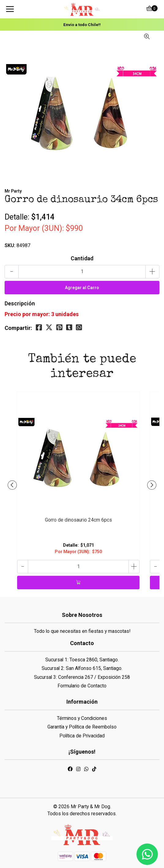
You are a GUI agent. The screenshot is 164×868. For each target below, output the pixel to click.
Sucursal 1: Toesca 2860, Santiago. (82, 660)
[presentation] (12, 485)
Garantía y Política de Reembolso (82, 727)
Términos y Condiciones (82, 718)
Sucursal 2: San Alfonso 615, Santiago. (82, 668)
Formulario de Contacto (82, 686)
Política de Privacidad (82, 736)
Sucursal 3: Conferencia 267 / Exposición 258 (82, 677)
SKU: (10, 245)
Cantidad (82, 258)
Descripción (20, 303)
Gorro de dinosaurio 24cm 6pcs (78, 520)
